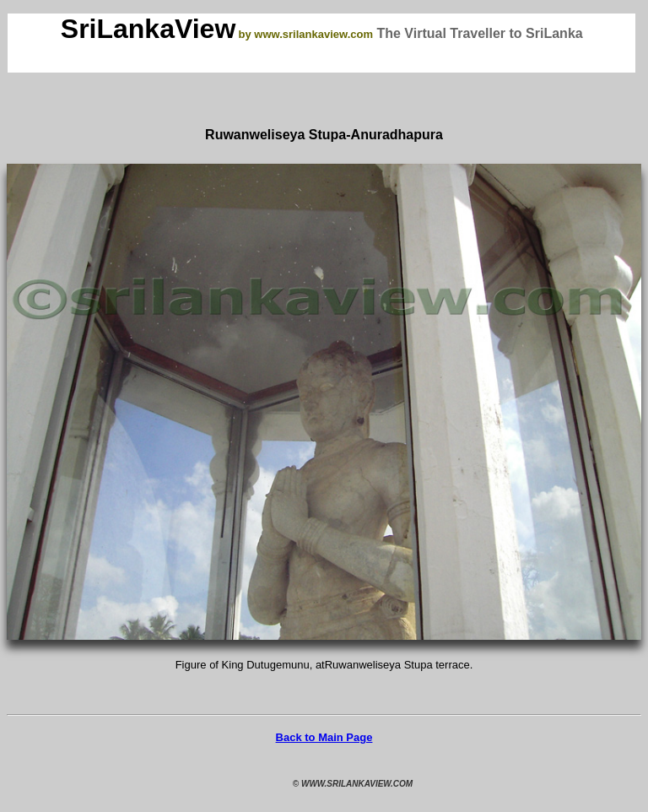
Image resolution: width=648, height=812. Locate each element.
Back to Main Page (324, 737)
